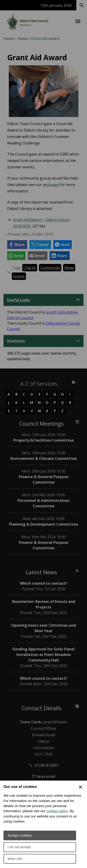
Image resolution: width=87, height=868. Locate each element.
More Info (15, 859)
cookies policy (57, 811)
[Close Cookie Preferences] (81, 787)
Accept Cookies (20, 835)
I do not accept (19, 847)
